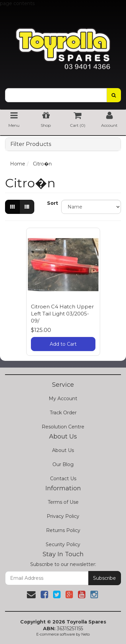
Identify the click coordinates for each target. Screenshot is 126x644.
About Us (63, 450)
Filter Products (31, 144)
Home (18, 164)
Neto (86, 634)
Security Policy (63, 544)
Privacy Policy (63, 516)
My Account (63, 399)
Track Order (63, 413)
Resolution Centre (63, 427)
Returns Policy (63, 530)
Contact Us (63, 479)
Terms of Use (63, 502)
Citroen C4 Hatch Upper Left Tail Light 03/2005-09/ (62, 314)
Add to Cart (63, 344)
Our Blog (63, 464)
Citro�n (42, 164)
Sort (52, 203)
